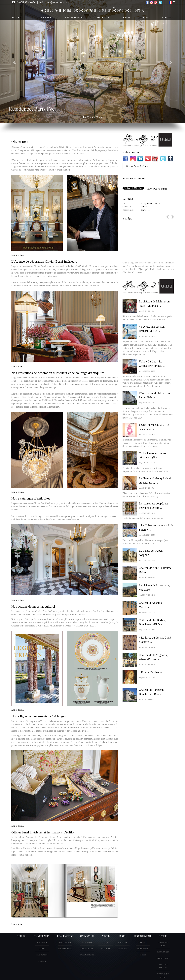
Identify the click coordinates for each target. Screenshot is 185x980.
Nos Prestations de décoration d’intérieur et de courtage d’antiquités (58, 373)
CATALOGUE (102, 18)
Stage (143, 943)
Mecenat (42, 961)
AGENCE (42, 949)
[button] (14, 61)
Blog (146, 18)
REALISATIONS (73, 18)
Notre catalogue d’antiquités (31, 498)
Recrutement (143, 936)
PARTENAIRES (163, 952)
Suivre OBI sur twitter (157, 189)
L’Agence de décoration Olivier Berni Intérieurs (44, 261)
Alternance (143, 949)
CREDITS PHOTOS (163, 958)
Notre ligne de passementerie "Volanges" (39, 716)
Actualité (122, 943)
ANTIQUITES (87, 943)
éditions (106, 943)
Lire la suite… (18, 255)
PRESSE (126, 18)
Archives (122, 949)
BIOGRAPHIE (42, 943)
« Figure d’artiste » (150, 672)
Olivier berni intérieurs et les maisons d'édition (43, 832)
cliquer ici (146, 207)
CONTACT (168, 18)
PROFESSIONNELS (65, 949)
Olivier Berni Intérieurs (138, 166)
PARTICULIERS (65, 943)
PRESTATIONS (42, 955)
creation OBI (87, 949)
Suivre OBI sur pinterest (134, 178)
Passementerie (87, 955)
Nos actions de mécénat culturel (33, 606)
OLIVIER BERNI (43, 18)
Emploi (143, 955)
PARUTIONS (105, 949)
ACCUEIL (17, 18)
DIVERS (163, 936)
